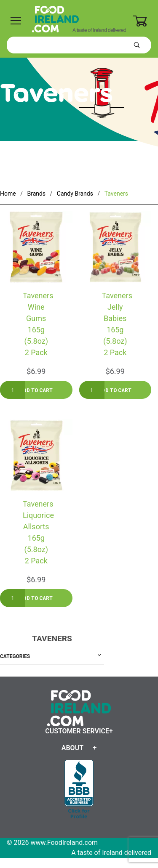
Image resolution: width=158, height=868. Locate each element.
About (72, 748)
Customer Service (77, 731)
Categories (15, 656)
